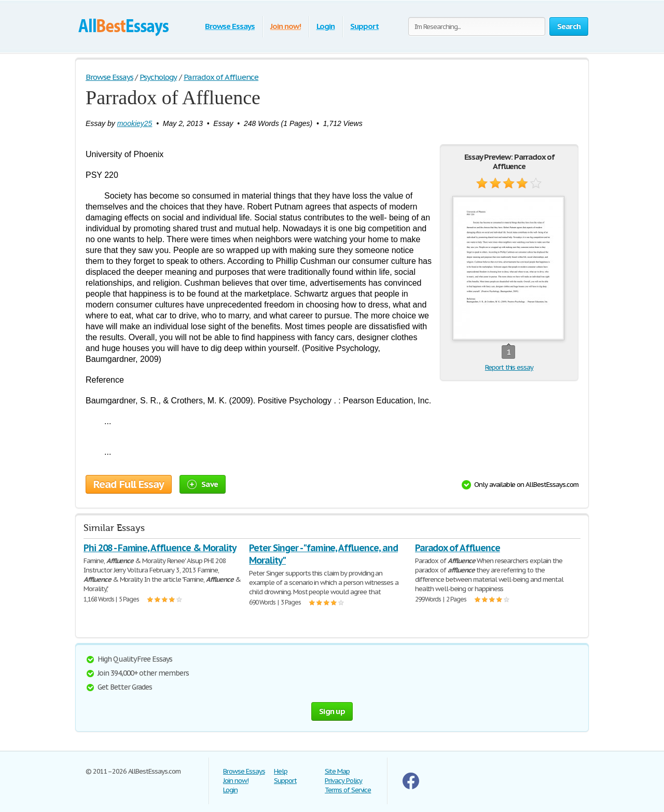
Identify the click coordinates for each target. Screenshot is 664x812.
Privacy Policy (343, 781)
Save (203, 484)
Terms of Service (348, 790)
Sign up (332, 711)
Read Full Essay (129, 484)
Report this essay (509, 367)
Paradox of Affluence (458, 548)
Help (281, 771)
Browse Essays (230, 26)
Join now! (286, 26)
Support (364, 26)
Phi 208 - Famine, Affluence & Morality (160, 548)
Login (326, 26)
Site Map (337, 771)
